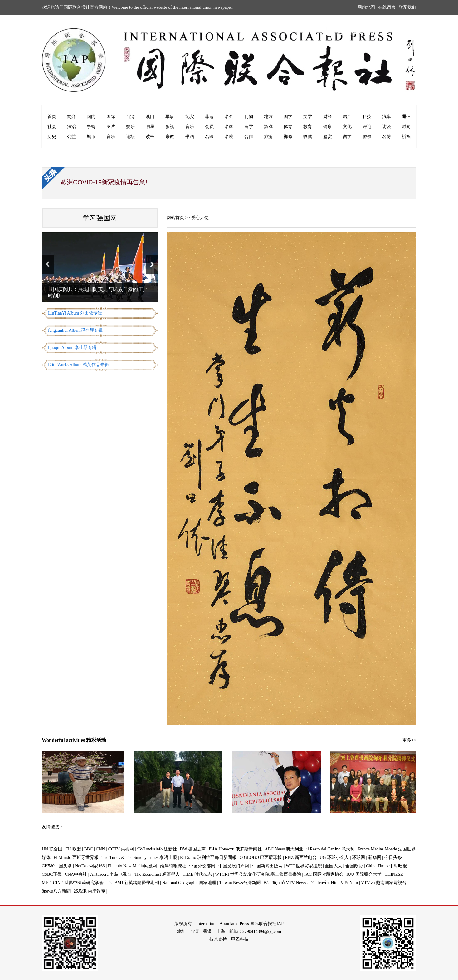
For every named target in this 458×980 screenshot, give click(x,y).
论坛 (130, 137)
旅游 (268, 137)
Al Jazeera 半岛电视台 (111, 874)
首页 (52, 117)
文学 (308, 117)
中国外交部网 (202, 866)
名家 (229, 127)
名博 (387, 137)
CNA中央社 (76, 874)
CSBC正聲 (52, 874)
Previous (48, 264)
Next (152, 264)
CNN (100, 849)
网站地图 (366, 7)
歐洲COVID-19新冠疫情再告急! (104, 182)
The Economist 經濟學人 (157, 874)
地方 (268, 117)
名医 (209, 137)
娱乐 (130, 127)
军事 (170, 117)
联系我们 (407, 7)
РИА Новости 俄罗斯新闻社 (235, 849)
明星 (150, 127)
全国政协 (354, 866)
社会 (52, 127)
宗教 (170, 137)
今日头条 (393, 857)
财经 (328, 117)
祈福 (406, 137)
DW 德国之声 (193, 849)
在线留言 (387, 7)
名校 (229, 137)
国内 (91, 117)
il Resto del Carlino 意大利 (331, 849)
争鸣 (91, 127)
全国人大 (334, 866)
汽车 (387, 117)
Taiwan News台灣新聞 (240, 883)
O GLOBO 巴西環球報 (261, 857)
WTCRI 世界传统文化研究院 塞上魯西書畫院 (258, 874)
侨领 (367, 137)
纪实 (190, 117)
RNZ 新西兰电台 (301, 857)
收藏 (308, 137)
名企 (229, 117)
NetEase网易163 (90, 866)
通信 (406, 117)
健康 (328, 127)
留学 (249, 127)
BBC (89, 849)
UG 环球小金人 (334, 857)
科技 (367, 117)
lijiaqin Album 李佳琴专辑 (72, 348)
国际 (111, 117)
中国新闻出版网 (267, 866)
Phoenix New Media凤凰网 (132, 866)
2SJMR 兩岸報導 (90, 891)
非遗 (209, 117)
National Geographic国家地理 (189, 883)
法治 (71, 127)
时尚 (406, 127)
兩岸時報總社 (173, 866)
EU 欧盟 (73, 849)
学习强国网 (100, 218)
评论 (367, 127)
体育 (288, 127)
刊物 (249, 117)
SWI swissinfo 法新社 (157, 849)
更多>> (409, 740)
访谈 (387, 127)
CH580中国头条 (57, 866)
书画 (190, 137)
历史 (52, 137)
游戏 (268, 127)
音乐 (190, 127)
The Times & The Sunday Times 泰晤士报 (139, 857)
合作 (249, 137)
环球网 (358, 857)
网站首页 (175, 218)
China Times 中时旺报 (386, 866)
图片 (111, 127)
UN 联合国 (52, 849)
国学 (288, 117)
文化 (347, 127)
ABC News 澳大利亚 (284, 849)
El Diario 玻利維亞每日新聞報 (208, 857)
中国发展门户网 (234, 866)
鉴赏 (328, 137)
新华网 (375, 857)
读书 (150, 137)
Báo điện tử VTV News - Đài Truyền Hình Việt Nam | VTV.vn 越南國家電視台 (335, 883)
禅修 (288, 137)
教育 (308, 127)
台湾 (130, 117)
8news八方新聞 (56, 891)
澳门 (150, 117)
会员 (209, 127)
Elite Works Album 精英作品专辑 (78, 365)
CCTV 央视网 (121, 849)
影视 (170, 127)
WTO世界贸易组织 (304, 866)
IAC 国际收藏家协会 (324, 874)
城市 (91, 137)
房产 (347, 117)
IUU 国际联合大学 (364, 874)
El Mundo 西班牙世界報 (76, 857)
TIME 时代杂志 (197, 874)
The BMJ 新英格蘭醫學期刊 (133, 883)
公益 (71, 137)
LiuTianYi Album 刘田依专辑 (75, 313)
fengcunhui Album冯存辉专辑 (75, 330)
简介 (71, 117)
